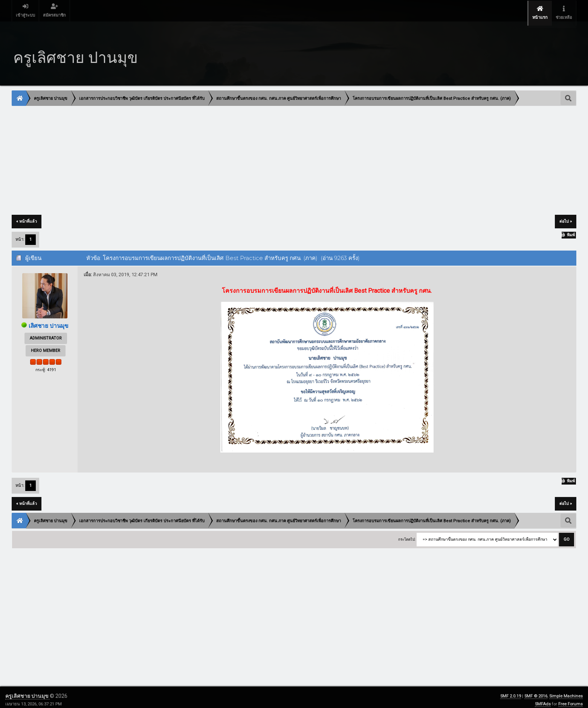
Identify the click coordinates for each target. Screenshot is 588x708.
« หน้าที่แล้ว (27, 216)
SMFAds (543, 699)
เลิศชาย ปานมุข (49, 320)
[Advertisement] (238, 156)
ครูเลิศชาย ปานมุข (27, 691)
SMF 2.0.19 (511, 691)
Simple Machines (566, 691)
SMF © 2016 (536, 691)
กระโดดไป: (407, 534)
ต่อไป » (566, 216)
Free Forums (570, 699)
